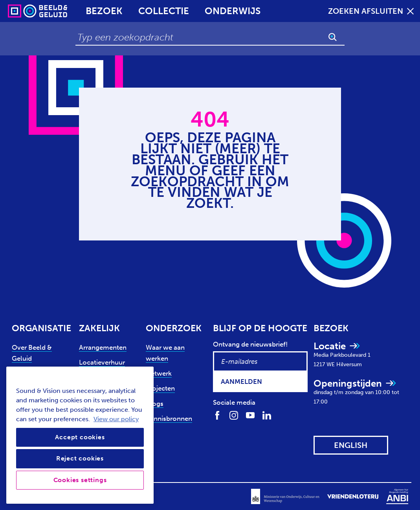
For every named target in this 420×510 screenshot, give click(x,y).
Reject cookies (80, 458)
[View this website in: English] (351, 445)
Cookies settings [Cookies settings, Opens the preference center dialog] (80, 480)
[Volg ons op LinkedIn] (267, 415)
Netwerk (159, 373)
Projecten (160, 388)
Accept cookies (80, 437)
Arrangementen (103, 347)
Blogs (155, 404)
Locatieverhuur (102, 362)
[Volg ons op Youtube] (250, 415)
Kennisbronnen (169, 418)
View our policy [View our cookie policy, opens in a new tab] (116, 419)
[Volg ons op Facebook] (217, 415)
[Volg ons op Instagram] (234, 415)
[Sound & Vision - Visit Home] (23, 11)
